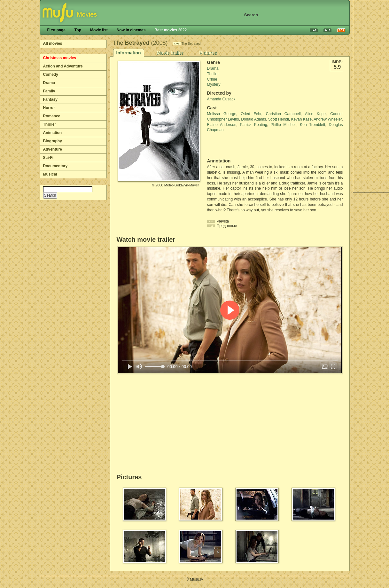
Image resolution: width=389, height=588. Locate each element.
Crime (212, 79)
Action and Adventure (63, 66)
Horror (49, 108)
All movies (53, 43)
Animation (53, 133)
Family (49, 91)
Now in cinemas (131, 30)
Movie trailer (170, 53)
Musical (50, 174)
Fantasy (50, 99)
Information (129, 53)
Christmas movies (60, 58)
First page (56, 30)
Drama (49, 83)
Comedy (51, 74)
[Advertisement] (245, 145)
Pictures (208, 53)
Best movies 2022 (171, 30)
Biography (53, 141)
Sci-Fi (48, 158)
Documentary (55, 166)
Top (78, 30)
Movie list (99, 30)
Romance (52, 116)
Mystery (214, 84)
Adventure (53, 149)
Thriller (50, 124)
